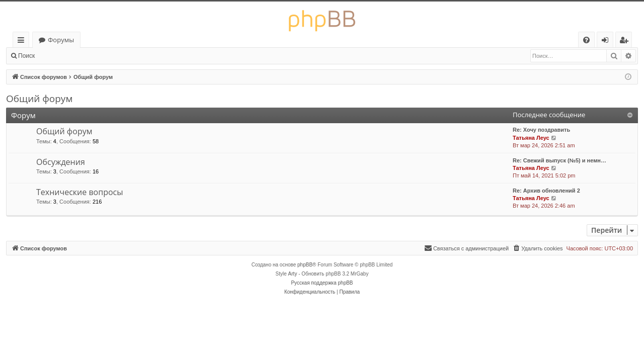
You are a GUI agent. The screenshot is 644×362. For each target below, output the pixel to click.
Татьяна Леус (531, 138)
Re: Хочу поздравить (541, 130)
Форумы (61, 40)
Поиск (26, 56)
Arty (293, 274)
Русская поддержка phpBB (322, 283)
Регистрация (96, 56)
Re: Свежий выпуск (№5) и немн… (559, 160)
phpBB (305, 265)
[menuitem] (586, 40)
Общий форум (39, 99)
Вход (57, 56)
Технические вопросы (80, 192)
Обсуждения (61, 162)
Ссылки (23, 41)
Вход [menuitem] (607, 41)
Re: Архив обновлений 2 (546, 191)
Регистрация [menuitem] (626, 41)
